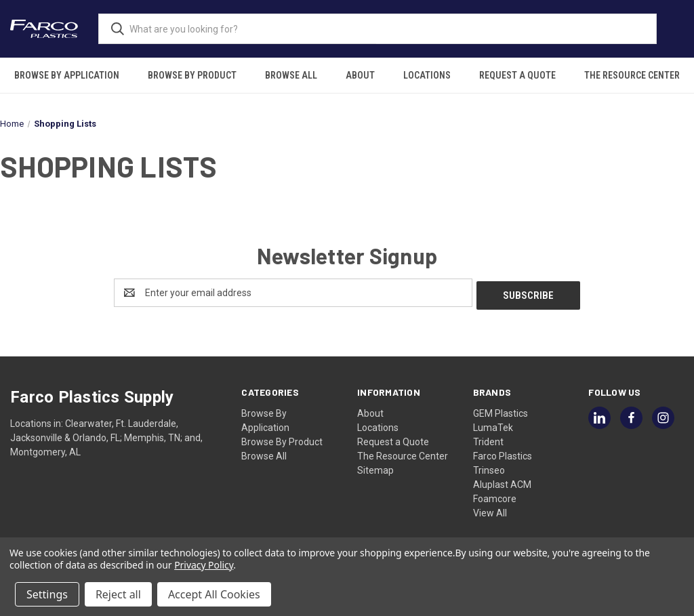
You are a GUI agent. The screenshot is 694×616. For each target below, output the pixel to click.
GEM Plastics (501, 411)
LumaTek (493, 425)
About (360, 75)
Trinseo (489, 468)
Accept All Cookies (214, 594)
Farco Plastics (503, 453)
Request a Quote (517, 75)
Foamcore (495, 496)
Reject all (118, 594)
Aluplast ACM (502, 482)
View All (490, 510)
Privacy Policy (204, 565)
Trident (488, 439)
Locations (427, 75)
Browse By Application (67, 75)
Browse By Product (192, 75)
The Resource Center (632, 75)
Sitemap (375, 468)
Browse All (291, 75)
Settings (47, 594)
